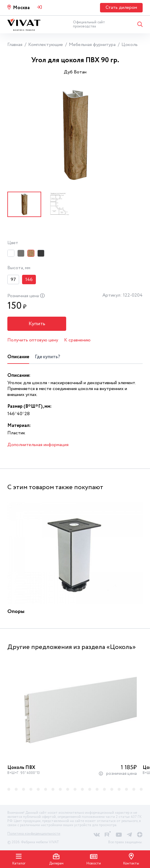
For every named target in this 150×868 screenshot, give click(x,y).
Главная (15, 45)
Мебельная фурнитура (92, 45)
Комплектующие (46, 45)
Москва (21, 8)
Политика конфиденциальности (34, 834)
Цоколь (130, 45)
